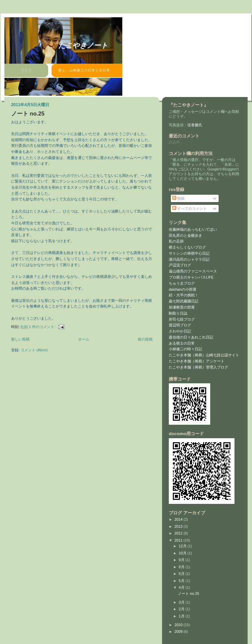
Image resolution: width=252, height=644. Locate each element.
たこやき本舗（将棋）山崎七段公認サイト (204, 355)
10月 (183, 553)
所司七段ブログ (182, 319)
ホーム (84, 339)
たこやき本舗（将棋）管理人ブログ (198, 367)
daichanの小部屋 (183, 289)
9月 (182, 560)
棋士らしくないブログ (187, 247)
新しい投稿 (20, 339)
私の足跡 (176, 241)
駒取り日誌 (178, 313)
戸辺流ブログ (180, 265)
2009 (179, 632)
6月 (182, 574)
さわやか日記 (180, 331)
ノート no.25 (28, 114)
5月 (182, 581)
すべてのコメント (190, 208)
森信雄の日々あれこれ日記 (191, 337)
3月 (182, 602)
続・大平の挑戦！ (184, 295)
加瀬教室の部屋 (182, 307)
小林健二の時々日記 (185, 349)
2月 (182, 609)
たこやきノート (83, 45)
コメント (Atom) (34, 350)
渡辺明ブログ (180, 325)
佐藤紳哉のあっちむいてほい (193, 229)
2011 (179, 540)
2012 (179, 533)
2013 (179, 526)
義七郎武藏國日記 (184, 301)
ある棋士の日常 (182, 343)
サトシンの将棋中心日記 (189, 253)
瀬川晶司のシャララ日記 (189, 259)
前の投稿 (145, 339)
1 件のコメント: (43, 327)
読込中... (176, 142)
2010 (179, 625)
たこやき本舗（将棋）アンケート (197, 361)
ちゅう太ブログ (182, 283)
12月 (183, 546)
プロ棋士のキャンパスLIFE (191, 277)
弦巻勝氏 (195, 125)
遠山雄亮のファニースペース (193, 271)
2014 (179, 519)
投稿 (178, 198)
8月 (182, 567)
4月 (182, 587)
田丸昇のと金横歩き (185, 235)
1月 (182, 616)
